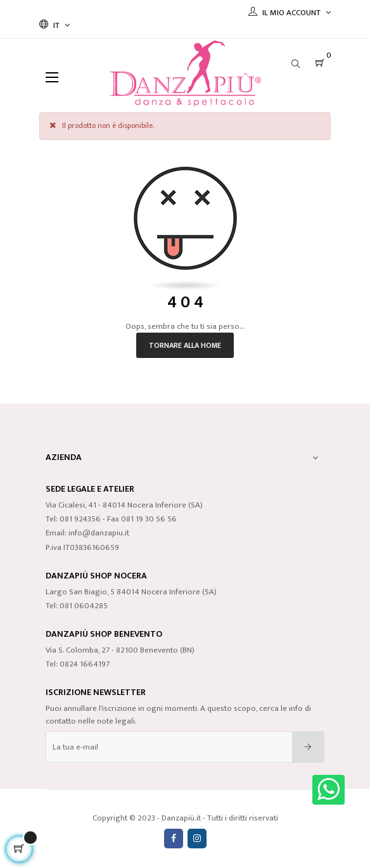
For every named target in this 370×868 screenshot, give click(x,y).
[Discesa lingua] (54, 25)
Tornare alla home (185, 345)
